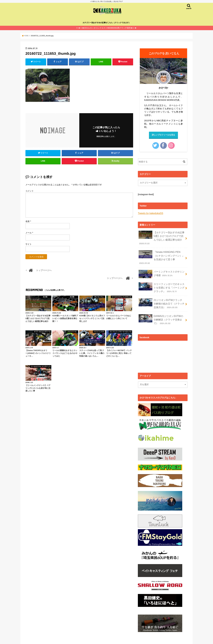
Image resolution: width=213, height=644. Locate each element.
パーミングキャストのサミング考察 (162, 266)
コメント (30, 194)
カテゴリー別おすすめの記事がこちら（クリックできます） (106, 22)
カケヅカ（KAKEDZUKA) (109, 639)
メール (29, 236)
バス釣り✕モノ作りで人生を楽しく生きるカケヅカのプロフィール (54, 639)
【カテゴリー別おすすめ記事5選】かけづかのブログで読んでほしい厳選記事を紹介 (162, 236)
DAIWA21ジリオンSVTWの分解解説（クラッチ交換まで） (161, 307)
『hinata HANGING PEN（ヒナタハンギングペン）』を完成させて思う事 (162, 252)
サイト (29, 247)
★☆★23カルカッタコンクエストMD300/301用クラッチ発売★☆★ (107, 27)
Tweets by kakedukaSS (149, 213)
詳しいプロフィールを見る (163, 135)
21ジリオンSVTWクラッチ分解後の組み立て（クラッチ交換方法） (162, 293)
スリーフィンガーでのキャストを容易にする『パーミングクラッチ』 (162, 279)
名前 (28, 224)
